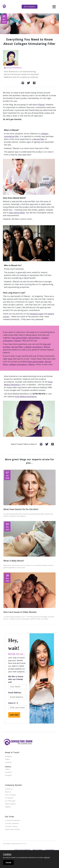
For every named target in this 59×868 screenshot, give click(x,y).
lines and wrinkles (17, 213)
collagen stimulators (33, 347)
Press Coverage (10, 795)
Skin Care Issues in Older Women (20, 612)
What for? (47, 857)
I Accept (8, 862)
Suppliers (8, 807)
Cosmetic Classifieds (12, 824)
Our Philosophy (10, 801)
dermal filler (39, 139)
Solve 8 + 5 (13, 703)
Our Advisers (9, 798)
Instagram (8, 756)
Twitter (7, 759)
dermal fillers (34, 338)
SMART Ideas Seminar (12, 830)
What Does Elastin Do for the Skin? (21, 509)
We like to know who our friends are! (16, 679)
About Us (8, 792)
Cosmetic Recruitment (12, 820)
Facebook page (36, 314)
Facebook (8, 762)
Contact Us (9, 789)
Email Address (15, 692)
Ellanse (17, 341)
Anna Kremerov (14, 68)
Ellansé (42, 105)
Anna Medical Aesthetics (26, 396)
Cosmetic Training (11, 827)
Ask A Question (29, 7)
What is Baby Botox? (14, 561)
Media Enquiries (10, 804)
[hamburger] (54, 7)
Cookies (7, 854)
